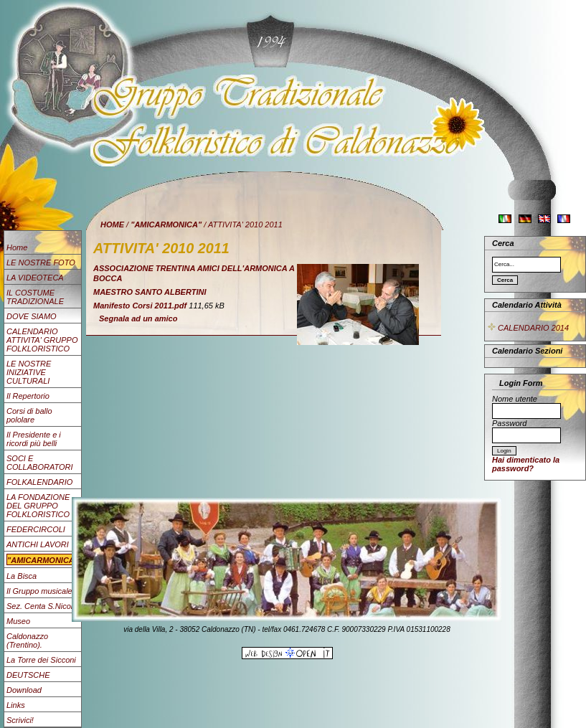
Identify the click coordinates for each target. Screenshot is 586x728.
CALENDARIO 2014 (528, 328)
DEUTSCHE (28, 675)
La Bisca (22, 576)
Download (24, 690)
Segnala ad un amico (138, 318)
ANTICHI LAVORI (38, 544)
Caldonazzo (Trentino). (27, 640)
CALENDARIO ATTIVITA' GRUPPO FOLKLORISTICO (42, 340)
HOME (112, 224)
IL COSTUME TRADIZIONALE (35, 297)
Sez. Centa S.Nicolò (42, 606)
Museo (18, 621)
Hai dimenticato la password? (526, 464)
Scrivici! (20, 720)
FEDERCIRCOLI (36, 529)
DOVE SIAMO (32, 316)
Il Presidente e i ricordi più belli (34, 439)
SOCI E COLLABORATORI (40, 463)
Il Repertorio (28, 396)
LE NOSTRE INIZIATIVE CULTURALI (29, 372)
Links (16, 705)
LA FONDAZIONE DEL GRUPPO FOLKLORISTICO (38, 506)
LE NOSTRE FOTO (41, 263)
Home (17, 247)
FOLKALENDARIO (39, 482)
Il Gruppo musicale (39, 591)
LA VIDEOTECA (35, 278)
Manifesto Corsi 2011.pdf (140, 306)
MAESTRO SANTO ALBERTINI (150, 292)
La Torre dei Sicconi (41, 660)
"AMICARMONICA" (166, 224)
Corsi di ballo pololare (29, 415)
